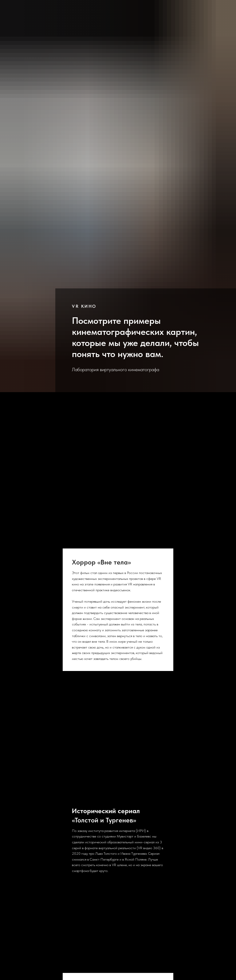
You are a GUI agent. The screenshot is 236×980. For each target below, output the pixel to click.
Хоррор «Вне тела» (101, 562)
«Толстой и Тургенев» (106, 815)
